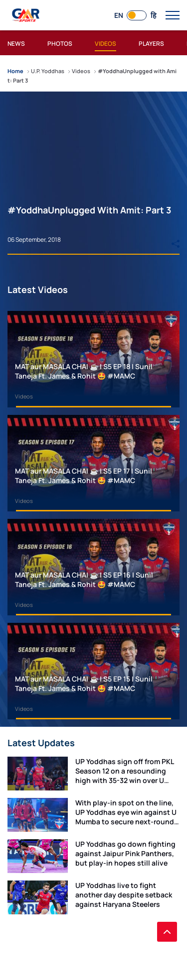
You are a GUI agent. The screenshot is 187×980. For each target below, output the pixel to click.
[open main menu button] (173, 15)
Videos (24, 396)
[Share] (176, 239)
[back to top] (167, 932)
